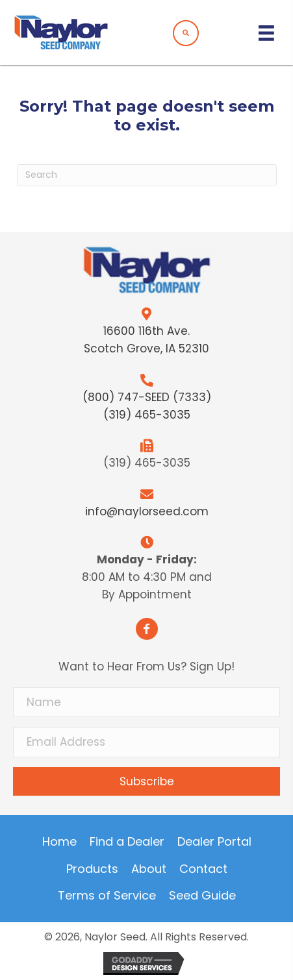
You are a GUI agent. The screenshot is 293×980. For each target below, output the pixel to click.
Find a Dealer (127, 842)
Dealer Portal (214, 842)
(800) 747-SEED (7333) (147, 397)
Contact (203, 869)
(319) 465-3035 (147, 415)
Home (59, 842)
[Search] (147, 175)
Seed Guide (202, 896)
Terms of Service (107, 896)
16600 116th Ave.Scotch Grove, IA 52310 (146, 340)
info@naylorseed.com (147, 511)
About (149, 869)
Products (92, 869)
